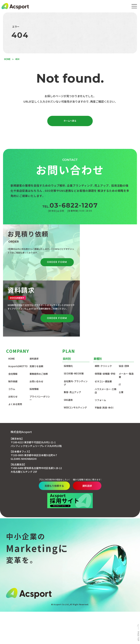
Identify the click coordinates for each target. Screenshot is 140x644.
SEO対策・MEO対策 (74, 318)
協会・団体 (124, 310)
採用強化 (68, 310)
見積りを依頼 (36, 311)
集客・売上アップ (72, 336)
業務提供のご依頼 (39, 318)
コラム (12, 333)
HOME (12, 303)
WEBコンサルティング (75, 352)
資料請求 (34, 303)
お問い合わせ (36, 326)
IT (120, 329)
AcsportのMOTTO (18, 311)
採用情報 (34, 333)
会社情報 (13, 318)
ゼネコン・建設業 (103, 326)
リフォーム (100, 344)
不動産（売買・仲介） (104, 352)
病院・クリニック (103, 310)
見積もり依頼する (51, 430)
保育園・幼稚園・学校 (105, 318)
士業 (121, 336)
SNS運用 (68, 344)
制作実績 (13, 326)
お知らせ (13, 341)
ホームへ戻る (70, 121)
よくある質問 (15, 348)
